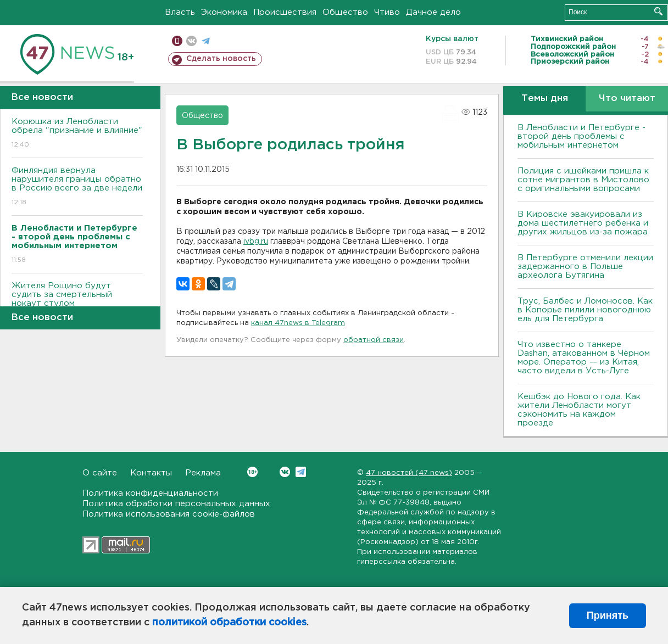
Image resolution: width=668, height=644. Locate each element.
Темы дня (545, 99)
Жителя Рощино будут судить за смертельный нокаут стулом (77, 302)
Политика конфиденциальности (150, 493)
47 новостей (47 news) (409, 473)
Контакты (151, 473)
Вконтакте (252, 472)
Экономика (224, 12)
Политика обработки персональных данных (176, 504)
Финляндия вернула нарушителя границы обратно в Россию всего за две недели (77, 187)
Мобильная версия (177, 41)
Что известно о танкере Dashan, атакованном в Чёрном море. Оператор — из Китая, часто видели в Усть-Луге (584, 358)
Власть (180, 12)
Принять (608, 615)
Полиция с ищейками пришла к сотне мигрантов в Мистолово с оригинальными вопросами (583, 180)
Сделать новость (221, 59)
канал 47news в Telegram (298, 323)
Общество (345, 12)
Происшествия (285, 12)
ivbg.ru (256, 242)
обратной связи (374, 340)
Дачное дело (433, 12)
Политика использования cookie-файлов (169, 514)
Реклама (203, 473)
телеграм (206, 41)
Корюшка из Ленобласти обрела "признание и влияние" (77, 134)
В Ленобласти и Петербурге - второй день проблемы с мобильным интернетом (581, 136)
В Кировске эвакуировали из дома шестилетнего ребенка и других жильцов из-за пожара (583, 223)
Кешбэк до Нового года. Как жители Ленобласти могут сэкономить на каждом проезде (579, 410)
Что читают (627, 99)
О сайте (100, 473)
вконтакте (191, 41)
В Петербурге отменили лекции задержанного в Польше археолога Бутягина (585, 267)
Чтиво (387, 12)
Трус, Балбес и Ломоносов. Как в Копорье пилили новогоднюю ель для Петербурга (585, 310)
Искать (658, 11)
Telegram (301, 472)
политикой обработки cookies (229, 623)
